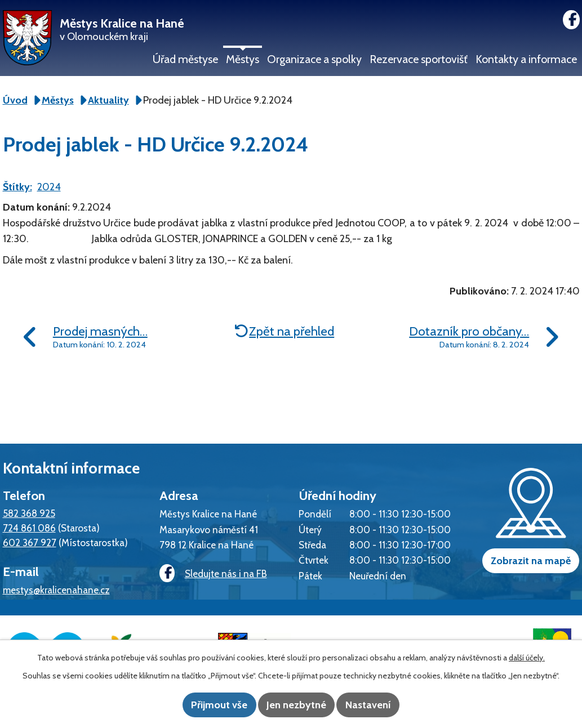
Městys (243, 59)
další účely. (527, 659)
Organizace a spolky (314, 59)
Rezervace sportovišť (419, 59)
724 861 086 (29, 528)
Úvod (15, 100)
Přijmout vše (206, 705)
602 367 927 (30, 542)
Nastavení (381, 705)
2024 (49, 187)
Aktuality (108, 100)
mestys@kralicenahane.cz (56, 590)
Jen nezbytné (296, 705)
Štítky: (17, 187)
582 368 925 (29, 513)
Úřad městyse (185, 59)
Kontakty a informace (526, 59)
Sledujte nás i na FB (209, 574)
